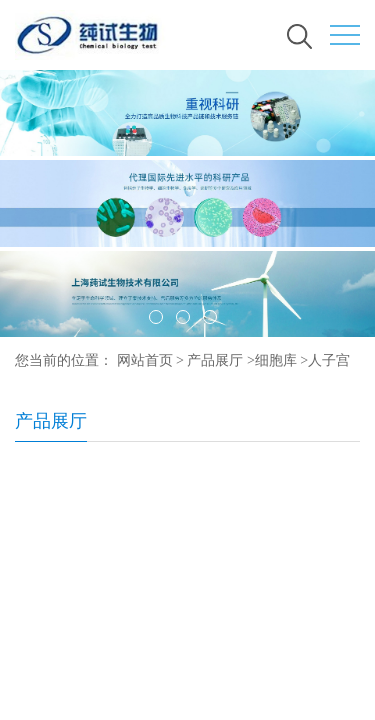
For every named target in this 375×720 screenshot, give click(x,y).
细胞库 (276, 360)
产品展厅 (215, 360)
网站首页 (145, 360)
